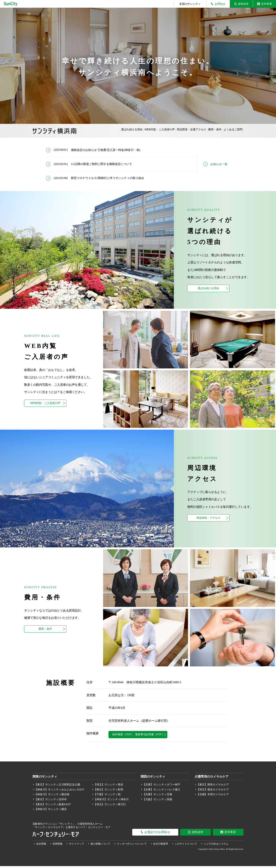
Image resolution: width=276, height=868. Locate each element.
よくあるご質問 (230, 131)
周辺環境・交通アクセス (177, 131)
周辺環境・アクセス (208, 519)
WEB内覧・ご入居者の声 (140, 131)
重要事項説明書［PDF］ (185, 736)
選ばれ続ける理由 (106, 131)
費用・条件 (206, 131)
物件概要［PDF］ (133, 736)
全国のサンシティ (190, 4)
